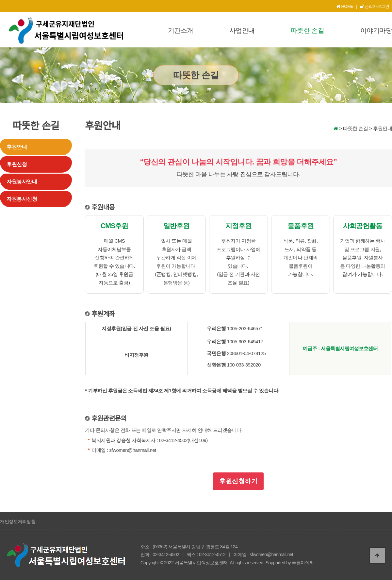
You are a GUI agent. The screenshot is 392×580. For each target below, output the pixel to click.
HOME (345, 6)
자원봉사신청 (22, 199)
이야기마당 (376, 30)
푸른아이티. (303, 563)
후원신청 (17, 164)
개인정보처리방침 (18, 521)
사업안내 (242, 30)
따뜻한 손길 (308, 30)
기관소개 (181, 30)
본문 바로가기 (0, 0)
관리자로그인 (375, 6)
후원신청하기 (239, 481)
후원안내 (17, 147)
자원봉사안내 (22, 182)
